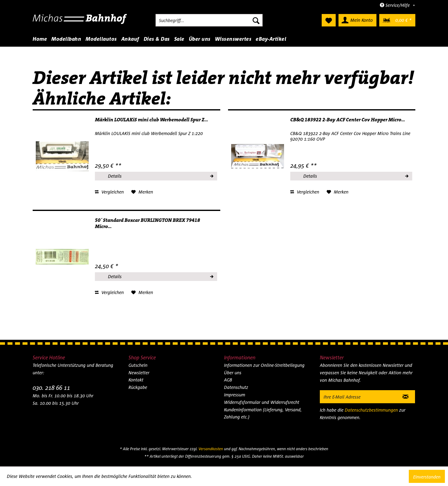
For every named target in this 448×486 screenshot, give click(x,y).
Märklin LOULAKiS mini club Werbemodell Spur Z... (152, 120)
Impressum (235, 395)
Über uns (233, 373)
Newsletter (139, 373)
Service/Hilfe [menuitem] (395, 5)
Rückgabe (138, 387)
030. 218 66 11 (51, 388)
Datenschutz (236, 387)
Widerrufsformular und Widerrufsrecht (262, 402)
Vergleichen (109, 192)
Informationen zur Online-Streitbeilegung (264, 365)
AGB (228, 380)
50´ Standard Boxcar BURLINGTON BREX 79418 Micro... (147, 223)
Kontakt (136, 380)
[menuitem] (209, 20)
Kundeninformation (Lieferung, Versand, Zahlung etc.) (263, 413)
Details (160, 175)
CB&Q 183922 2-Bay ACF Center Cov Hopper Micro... (348, 120)
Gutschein (138, 365)
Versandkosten (211, 449)
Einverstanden (427, 477)
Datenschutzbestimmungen (371, 410)
